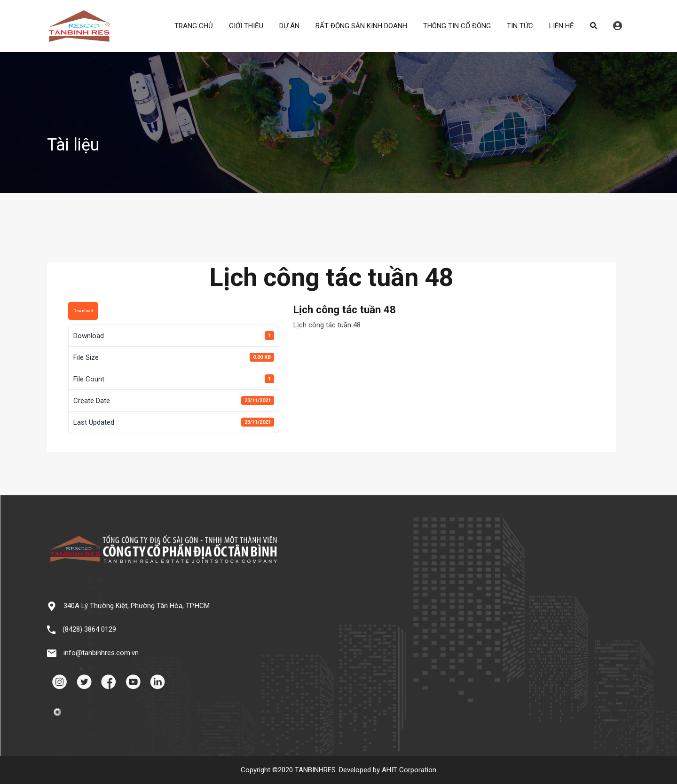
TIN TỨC (520, 26)
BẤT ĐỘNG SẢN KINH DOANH (361, 26)
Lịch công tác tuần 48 (327, 325)
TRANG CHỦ (194, 26)
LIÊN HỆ (562, 26)
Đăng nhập (618, 26)
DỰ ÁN (289, 26)
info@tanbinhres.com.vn (101, 653)
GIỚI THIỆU (246, 26)
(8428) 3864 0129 (89, 629)
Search (594, 26)
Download (83, 311)
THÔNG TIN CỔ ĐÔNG (457, 26)
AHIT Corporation (409, 770)
